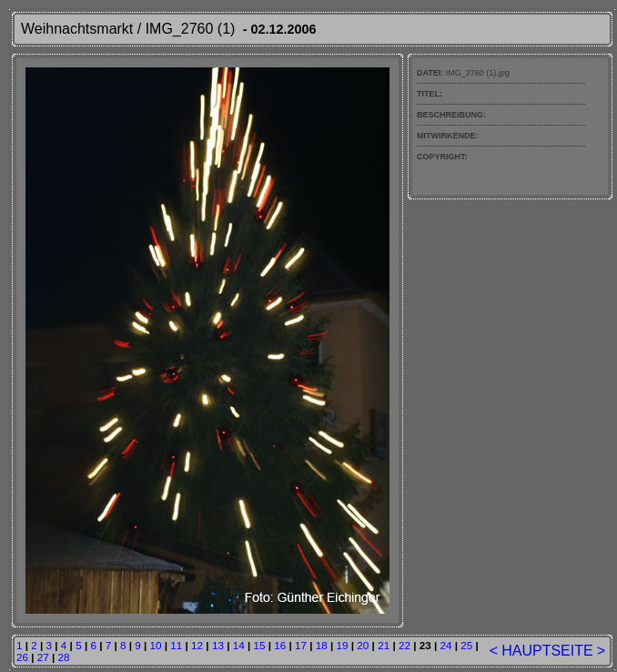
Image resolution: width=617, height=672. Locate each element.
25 (466, 645)
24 (445, 645)
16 (280, 645)
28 (64, 657)
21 (384, 645)
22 (405, 645)
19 (343, 645)
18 (322, 645)
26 (22, 657)
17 (301, 645)
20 (363, 645)
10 (156, 645)
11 (176, 645)
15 (259, 645)
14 (239, 645)
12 (197, 645)
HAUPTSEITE (547, 651)
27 (43, 657)
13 (218, 645)
